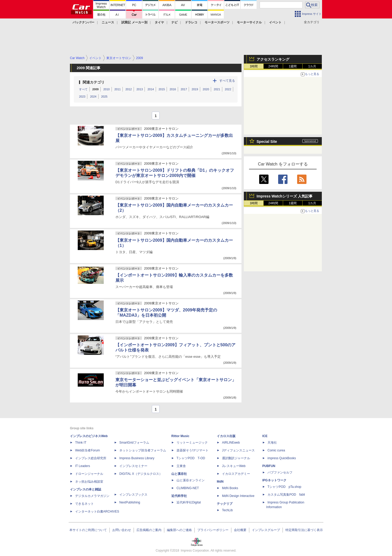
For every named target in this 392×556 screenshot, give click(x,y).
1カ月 (312, 66)
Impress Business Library (137, 458)
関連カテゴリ (94, 82)
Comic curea (276, 450)
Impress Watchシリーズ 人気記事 (285, 196)
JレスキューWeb (234, 466)
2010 (106, 89)
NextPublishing (130, 502)
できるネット (84, 504)
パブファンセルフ (280, 472)
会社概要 (240, 530)
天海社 (272, 443)
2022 (228, 89)
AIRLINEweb (231, 443)
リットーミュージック (192, 443)
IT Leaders (83, 466)
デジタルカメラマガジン (92, 496)
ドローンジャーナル (89, 474)
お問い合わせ (122, 530)
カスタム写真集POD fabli (286, 495)
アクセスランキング (273, 59)
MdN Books (230, 488)
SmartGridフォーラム (134, 443)
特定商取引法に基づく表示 (304, 530)
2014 (151, 89)
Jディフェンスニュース (238, 450)
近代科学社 (179, 496)
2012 (128, 89)
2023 (82, 97)
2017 (184, 89)
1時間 (254, 66)
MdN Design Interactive (238, 496)
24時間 (273, 66)
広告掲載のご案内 (149, 530)
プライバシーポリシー (213, 530)
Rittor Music (180, 436)
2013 (140, 89)
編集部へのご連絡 (179, 530)
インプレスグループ (266, 530)
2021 (217, 89)
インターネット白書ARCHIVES (97, 512)
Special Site (267, 142)
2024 (93, 97)
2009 (95, 89)
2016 (173, 89)
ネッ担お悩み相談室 (89, 482)
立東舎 (181, 466)
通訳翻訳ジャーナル (236, 458)
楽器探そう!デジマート (192, 450)
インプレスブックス (133, 495)
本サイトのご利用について (88, 530)
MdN (220, 482)
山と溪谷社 (179, 474)
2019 (195, 89)
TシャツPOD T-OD (191, 458)
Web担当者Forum (87, 450)
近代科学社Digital (189, 502)
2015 (162, 89)
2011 (117, 89)
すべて (83, 89)
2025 (104, 97)
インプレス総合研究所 (91, 458)
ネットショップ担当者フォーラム (143, 450)
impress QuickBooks (282, 458)
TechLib (227, 510)
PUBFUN (269, 466)
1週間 (293, 66)
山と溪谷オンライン (191, 480)
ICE (265, 436)
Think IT (81, 443)
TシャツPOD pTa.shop (284, 487)
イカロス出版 (226, 436)
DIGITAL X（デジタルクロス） (141, 474)
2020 (206, 89)
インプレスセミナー (133, 466)
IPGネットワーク (274, 480)
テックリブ (225, 504)
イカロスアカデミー (236, 474)
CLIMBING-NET (188, 488)
